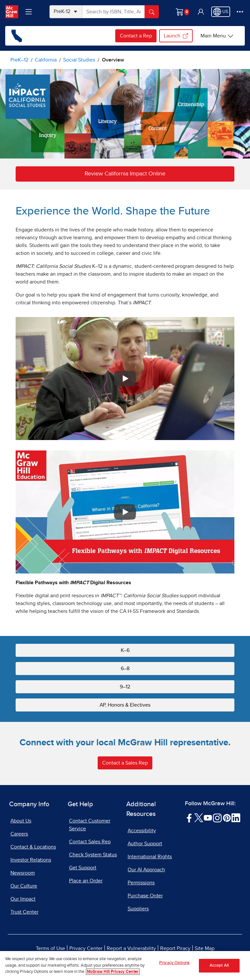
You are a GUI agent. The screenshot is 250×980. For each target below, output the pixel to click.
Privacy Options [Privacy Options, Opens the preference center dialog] (174, 964)
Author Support (145, 844)
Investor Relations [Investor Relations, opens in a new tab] (31, 860)
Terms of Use (50, 948)
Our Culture (24, 886)
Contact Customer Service (90, 825)
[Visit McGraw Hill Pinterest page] (227, 818)
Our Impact (23, 899)
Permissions (141, 883)
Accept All (219, 966)
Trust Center (24, 912)
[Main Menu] (217, 36)
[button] (201, 12)
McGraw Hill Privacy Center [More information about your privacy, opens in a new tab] (113, 973)
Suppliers (138, 909)
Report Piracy (175, 948)
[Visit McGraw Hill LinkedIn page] (236, 818)
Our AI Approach (146, 870)
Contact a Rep (136, 36)
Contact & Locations (33, 847)
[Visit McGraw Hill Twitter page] (199, 818)
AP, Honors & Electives (125, 705)
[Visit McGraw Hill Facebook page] (189, 818)
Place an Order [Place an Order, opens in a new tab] (86, 881)
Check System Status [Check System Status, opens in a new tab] (93, 855)
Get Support (83, 868)
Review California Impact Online (125, 174)
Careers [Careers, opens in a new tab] (19, 834)
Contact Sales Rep (90, 842)
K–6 (125, 650)
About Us (21, 821)
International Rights (150, 857)
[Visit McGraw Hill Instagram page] (217, 818)
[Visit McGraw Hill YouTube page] (208, 818)
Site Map (205, 948)
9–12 (125, 687)
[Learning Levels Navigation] (29, 12)
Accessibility (142, 831)
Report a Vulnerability (131, 948)
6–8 (125, 669)
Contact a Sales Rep (125, 763)
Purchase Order (145, 896)
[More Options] (240, 12)
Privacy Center (86, 948)
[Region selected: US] (221, 12)
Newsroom (23, 873)
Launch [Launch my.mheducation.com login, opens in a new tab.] (176, 36)
